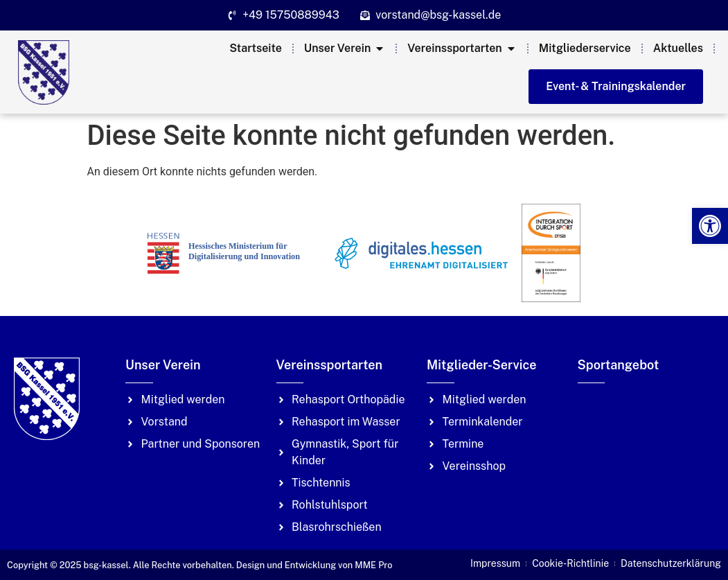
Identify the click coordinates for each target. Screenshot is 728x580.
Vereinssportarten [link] (329, 365)
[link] (710, 226)
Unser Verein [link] (163, 365)
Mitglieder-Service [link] (481, 365)
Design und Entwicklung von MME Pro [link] (314, 565)
